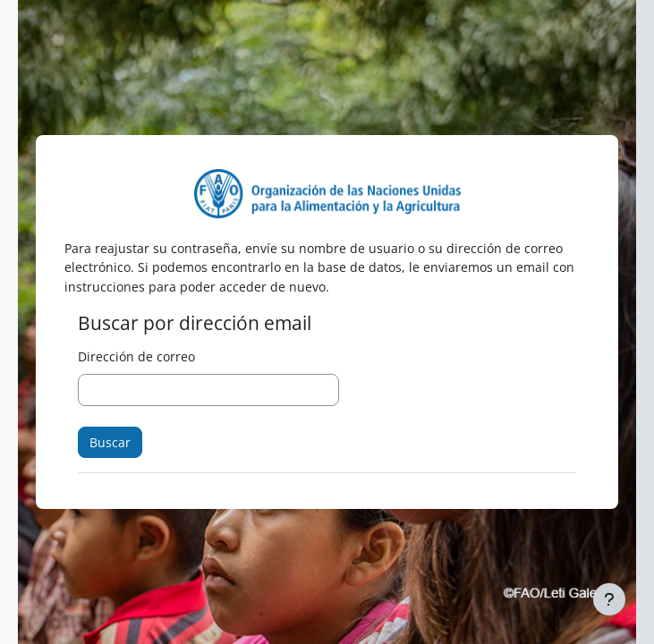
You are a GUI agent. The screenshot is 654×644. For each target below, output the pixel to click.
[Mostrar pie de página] (609, 599)
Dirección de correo (136, 356)
